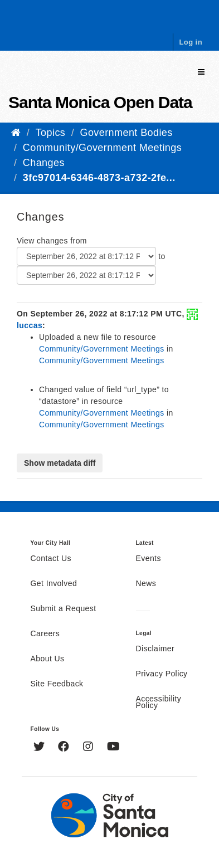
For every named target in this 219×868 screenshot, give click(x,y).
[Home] (16, 133)
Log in (191, 42)
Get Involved (54, 584)
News (146, 584)
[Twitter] (40, 748)
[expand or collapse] (201, 72)
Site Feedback (57, 684)
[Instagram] (89, 748)
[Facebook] (65, 748)
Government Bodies (126, 133)
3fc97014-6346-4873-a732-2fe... (99, 178)
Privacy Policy (162, 674)
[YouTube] (113, 748)
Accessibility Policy (159, 703)
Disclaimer (155, 649)
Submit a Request (64, 609)
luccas (30, 325)
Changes (44, 163)
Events (149, 559)
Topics (51, 133)
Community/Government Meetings (102, 148)
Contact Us (51, 559)
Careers (45, 634)
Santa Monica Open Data (100, 102)
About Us (48, 659)
